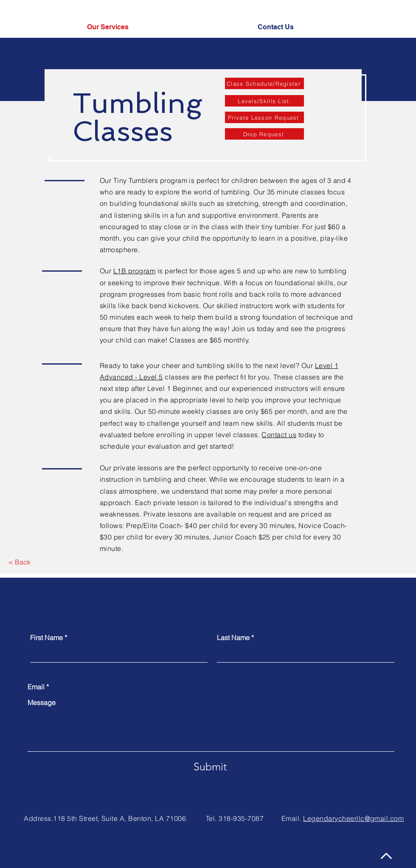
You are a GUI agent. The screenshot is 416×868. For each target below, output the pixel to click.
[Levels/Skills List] (264, 101)
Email (36, 687)
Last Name (233, 638)
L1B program (134, 271)
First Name (46, 638)
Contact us (279, 435)
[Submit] (210, 767)
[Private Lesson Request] (264, 117)
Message (42, 702)
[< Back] (19, 562)
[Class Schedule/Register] (264, 83)
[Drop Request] (264, 134)
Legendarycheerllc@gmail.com (353, 818)
